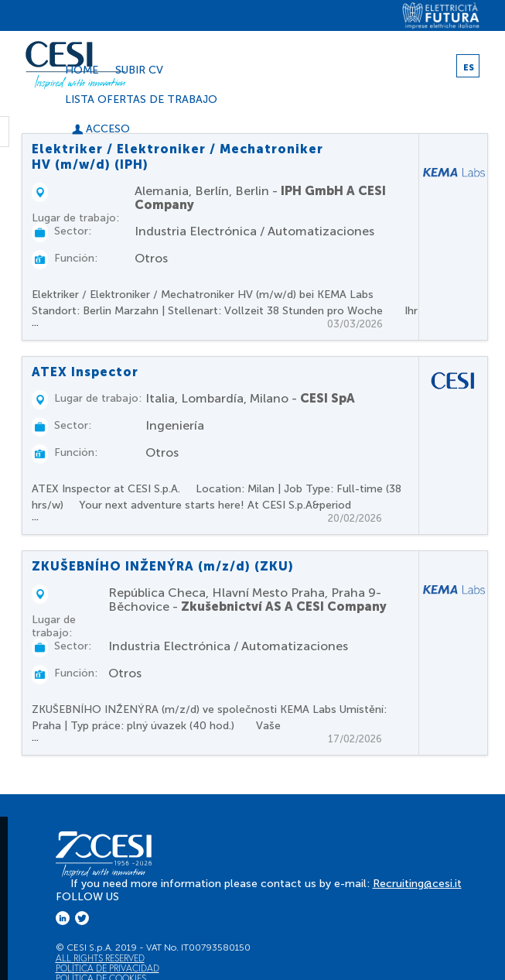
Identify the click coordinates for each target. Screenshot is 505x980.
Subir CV (139, 70)
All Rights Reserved (100, 958)
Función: (76, 258)
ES (469, 68)
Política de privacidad (107, 968)
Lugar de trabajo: (75, 218)
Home (82, 70)
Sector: (73, 231)
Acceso (101, 129)
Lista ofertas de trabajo (141, 99)
